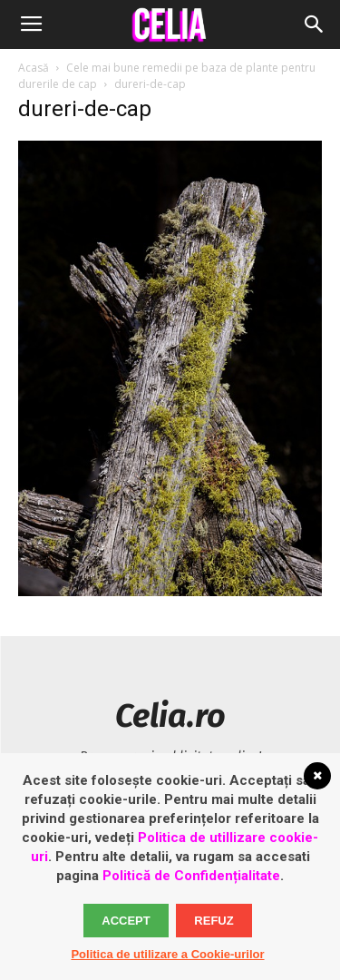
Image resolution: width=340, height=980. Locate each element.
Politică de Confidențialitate (191, 876)
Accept (126, 921)
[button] (315, 24)
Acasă (34, 68)
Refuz (214, 921)
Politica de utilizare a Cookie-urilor (167, 954)
